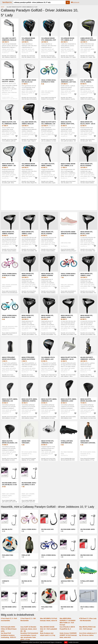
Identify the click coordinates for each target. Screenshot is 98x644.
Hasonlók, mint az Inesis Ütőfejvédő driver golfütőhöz (9, 376)
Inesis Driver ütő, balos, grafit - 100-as (88, 123)
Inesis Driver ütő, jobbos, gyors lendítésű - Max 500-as (68, 317)
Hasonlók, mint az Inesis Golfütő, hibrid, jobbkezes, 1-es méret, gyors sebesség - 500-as (10, 418)
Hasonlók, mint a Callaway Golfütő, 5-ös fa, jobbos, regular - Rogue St (88, 99)
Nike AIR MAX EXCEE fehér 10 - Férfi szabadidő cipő (49, 629)
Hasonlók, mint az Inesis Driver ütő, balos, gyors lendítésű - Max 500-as (88, 334)
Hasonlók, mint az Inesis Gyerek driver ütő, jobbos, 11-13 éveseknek (68, 183)
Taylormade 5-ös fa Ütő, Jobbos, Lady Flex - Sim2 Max (48, 359)
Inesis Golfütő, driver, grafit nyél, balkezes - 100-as (68, 124)
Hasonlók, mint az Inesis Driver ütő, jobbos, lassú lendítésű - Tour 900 (88, 293)
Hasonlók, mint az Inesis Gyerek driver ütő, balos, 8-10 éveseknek (29, 98)
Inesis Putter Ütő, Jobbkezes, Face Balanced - (47, 443)
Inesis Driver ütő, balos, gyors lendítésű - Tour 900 (28, 317)
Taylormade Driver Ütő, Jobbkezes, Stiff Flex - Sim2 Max (49, 40)
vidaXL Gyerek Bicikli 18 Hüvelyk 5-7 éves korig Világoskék (9, 317)
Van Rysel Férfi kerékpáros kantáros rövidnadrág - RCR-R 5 (8, 635)
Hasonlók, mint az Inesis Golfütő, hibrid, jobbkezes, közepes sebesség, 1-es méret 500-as (29, 418)
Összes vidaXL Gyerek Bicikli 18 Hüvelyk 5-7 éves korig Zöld (49, 98)
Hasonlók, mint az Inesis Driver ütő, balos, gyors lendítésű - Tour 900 (29, 334)
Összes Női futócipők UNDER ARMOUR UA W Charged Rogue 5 (68, 250)
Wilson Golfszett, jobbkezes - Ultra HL (88, 358)
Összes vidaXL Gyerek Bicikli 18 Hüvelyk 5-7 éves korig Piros (68, 292)
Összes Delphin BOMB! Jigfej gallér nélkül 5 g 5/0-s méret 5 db (9, 501)
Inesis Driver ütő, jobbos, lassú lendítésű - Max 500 (28, 234)
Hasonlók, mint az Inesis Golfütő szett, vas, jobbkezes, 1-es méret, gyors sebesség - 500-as (49, 141)
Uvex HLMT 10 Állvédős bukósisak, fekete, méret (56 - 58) (29, 629)
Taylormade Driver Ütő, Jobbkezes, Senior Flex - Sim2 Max (29, 40)
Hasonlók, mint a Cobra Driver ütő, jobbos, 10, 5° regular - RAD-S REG (88, 57)
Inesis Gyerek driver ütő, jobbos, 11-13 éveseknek (68, 166)
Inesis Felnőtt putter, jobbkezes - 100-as (69, 358)
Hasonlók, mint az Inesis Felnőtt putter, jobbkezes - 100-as (68, 376)
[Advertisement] (49, 198)
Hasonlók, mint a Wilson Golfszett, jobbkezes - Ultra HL (87, 376)
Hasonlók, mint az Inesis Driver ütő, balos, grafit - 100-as (88, 140)
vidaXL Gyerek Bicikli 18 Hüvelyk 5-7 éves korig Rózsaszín (9, 275)
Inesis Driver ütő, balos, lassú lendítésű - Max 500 (87, 234)
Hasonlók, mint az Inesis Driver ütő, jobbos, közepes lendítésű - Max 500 (9, 251)
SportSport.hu (7, 2)
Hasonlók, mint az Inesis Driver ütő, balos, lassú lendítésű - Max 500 (88, 251)
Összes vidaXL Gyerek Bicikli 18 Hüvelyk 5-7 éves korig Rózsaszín (10, 292)
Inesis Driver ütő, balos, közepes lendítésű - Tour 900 (87, 166)
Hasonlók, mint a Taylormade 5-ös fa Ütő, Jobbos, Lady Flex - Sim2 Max (49, 376)
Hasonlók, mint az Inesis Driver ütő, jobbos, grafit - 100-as (9, 182)
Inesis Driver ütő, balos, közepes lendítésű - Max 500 (48, 234)
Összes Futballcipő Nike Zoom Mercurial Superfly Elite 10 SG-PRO (68, 460)
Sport (3, 7)
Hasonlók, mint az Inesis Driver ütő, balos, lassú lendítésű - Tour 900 (49, 334)
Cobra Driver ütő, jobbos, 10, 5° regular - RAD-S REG (88, 40)
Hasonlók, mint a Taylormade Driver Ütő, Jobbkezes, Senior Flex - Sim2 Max (28, 57)
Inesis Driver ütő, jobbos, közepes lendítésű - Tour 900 (48, 275)
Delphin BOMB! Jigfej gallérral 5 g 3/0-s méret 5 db (29, 485)
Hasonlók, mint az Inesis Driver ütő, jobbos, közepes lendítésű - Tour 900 (49, 293)
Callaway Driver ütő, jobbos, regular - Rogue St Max (29, 124)
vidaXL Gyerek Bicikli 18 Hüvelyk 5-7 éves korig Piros (68, 275)
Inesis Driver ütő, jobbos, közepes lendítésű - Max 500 (9, 234)
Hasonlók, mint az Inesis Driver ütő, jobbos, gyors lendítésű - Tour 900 (29, 293)
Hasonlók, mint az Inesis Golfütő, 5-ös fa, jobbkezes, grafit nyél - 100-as (10, 141)
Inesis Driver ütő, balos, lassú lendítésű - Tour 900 (48, 317)
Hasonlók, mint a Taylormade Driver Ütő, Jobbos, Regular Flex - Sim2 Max (29, 183)
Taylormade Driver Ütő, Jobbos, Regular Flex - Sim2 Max (29, 166)
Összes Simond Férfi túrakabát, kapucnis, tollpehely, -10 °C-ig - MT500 (88, 460)
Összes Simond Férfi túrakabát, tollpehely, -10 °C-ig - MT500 (29, 459)
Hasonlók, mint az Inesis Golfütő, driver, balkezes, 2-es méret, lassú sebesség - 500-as (88, 418)
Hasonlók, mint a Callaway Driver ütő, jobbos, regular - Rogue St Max (29, 141)
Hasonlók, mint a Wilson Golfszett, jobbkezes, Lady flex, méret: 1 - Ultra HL (68, 99)
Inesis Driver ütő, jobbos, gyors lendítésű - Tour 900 (28, 275)
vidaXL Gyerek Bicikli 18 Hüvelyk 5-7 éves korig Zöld (49, 82)
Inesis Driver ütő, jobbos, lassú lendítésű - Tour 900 (87, 275)
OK (66, 642)
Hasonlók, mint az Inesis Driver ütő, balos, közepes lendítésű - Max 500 (48, 251)
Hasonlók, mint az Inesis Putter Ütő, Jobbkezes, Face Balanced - (49, 459)
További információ (73, 642)
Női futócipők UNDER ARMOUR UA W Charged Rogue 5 (69, 234)
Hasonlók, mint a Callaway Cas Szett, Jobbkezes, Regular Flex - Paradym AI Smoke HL (9, 57)
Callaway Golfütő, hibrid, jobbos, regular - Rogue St (48, 166)
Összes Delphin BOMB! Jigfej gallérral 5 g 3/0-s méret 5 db (28, 501)
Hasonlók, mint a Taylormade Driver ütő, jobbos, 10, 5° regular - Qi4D (68, 57)
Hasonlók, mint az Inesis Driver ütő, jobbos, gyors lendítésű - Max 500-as (69, 334)
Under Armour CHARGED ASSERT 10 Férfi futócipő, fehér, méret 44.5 (68, 635)
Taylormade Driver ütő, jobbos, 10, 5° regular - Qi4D (67, 40)
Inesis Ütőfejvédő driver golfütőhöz (9, 358)
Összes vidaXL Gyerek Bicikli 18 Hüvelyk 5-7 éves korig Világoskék (9, 334)
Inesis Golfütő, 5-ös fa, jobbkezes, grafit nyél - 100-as (9, 124)
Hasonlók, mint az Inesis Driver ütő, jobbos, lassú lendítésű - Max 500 (29, 251)
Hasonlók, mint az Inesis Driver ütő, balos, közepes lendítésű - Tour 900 (88, 183)
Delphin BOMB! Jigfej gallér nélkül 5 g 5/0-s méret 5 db (10, 485)
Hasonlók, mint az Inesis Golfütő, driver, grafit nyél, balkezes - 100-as (68, 141)
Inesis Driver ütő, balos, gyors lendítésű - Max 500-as (88, 317)
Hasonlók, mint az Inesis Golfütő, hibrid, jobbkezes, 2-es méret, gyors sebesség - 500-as (49, 418)
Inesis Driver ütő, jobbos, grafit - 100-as (9, 166)
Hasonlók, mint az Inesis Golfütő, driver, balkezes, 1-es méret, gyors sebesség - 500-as (10, 460)
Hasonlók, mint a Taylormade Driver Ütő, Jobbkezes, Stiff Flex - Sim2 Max (49, 57)
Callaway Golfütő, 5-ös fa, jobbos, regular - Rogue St (87, 82)
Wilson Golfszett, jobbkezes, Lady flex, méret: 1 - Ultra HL (68, 82)
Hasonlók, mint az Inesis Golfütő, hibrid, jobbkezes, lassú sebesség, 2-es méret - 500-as (68, 418)
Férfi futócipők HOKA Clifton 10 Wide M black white (9, 629)
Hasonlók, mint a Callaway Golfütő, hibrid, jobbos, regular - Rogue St (49, 183)
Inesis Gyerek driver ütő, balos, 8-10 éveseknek (29, 82)
